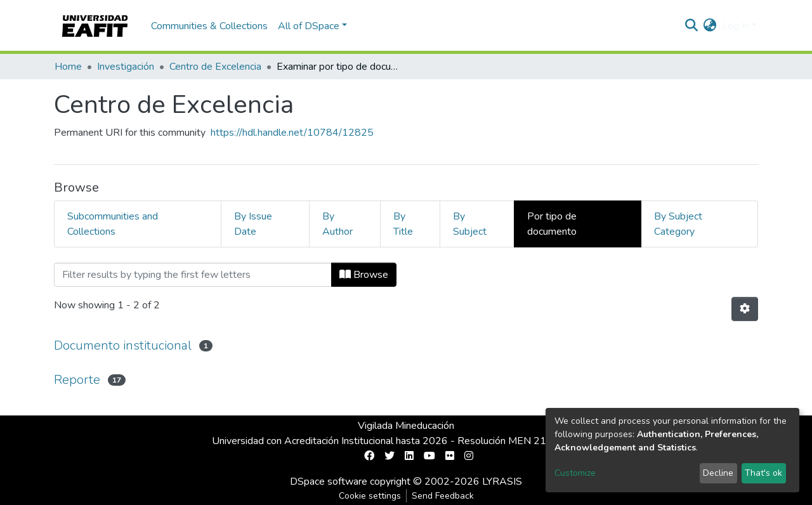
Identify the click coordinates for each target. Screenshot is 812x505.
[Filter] (193, 275)
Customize (575, 473)
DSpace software (329, 482)
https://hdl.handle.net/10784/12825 (292, 133)
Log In (736, 26)
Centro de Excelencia (215, 67)
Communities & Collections (209, 26)
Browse (364, 275)
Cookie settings (370, 496)
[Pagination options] (745, 309)
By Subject (470, 224)
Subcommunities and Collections (113, 224)
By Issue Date (253, 224)
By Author (337, 224)
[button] (710, 26)
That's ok (763, 473)
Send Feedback (443, 496)
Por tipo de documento (552, 224)
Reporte (77, 380)
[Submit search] (692, 26)
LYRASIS (502, 482)
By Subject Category (678, 224)
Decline (718, 473)
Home (68, 67)
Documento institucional (123, 345)
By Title (403, 224)
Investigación (126, 67)
